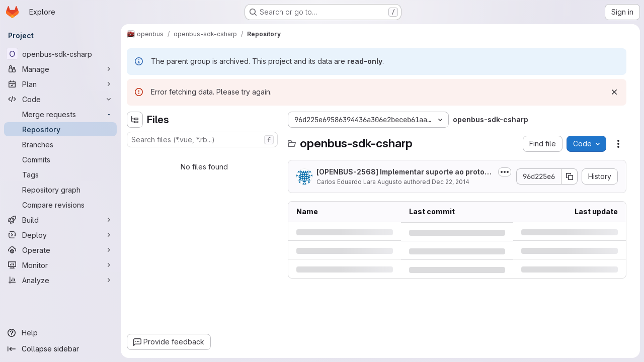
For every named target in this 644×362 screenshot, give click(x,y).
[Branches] (60, 144)
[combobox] (202, 140)
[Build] (60, 220)
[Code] (60, 99)
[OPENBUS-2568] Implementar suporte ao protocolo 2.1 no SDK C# (405, 172)
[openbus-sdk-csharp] (60, 54)
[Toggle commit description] (505, 172)
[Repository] (60, 129)
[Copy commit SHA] (570, 176)
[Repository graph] (60, 190)
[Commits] (60, 159)
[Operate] (60, 250)
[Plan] (60, 84)
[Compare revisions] (60, 205)
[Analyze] (60, 280)
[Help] (60, 333)
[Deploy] (60, 235)
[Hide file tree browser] (135, 120)
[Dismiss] (614, 92)
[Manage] (60, 69)
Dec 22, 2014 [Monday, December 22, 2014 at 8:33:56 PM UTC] (451, 182)
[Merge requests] (60, 114)
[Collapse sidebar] (60, 349)
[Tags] (60, 174)
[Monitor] (60, 265)
